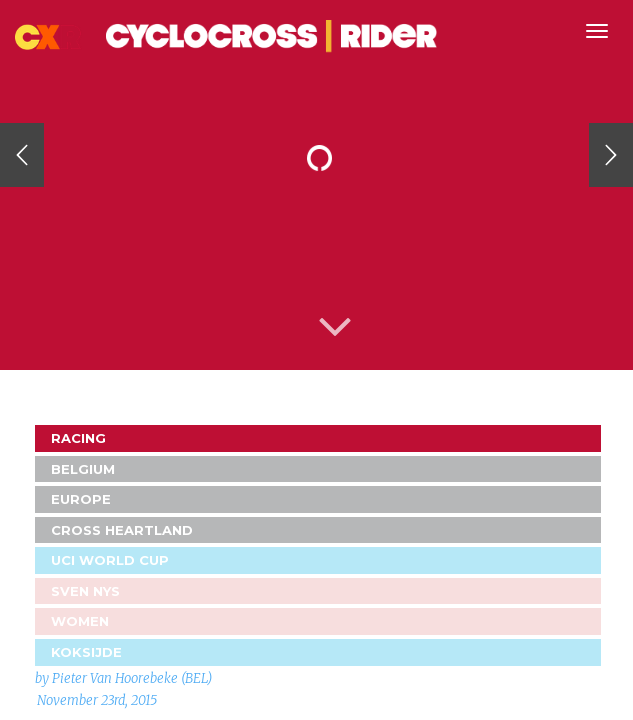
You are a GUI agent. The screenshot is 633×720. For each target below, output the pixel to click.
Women (80, 621)
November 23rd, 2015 (97, 700)
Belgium (83, 469)
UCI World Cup (110, 560)
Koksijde (86, 652)
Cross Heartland (122, 530)
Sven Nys (85, 591)
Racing (78, 438)
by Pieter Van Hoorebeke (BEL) (123, 678)
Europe (81, 499)
